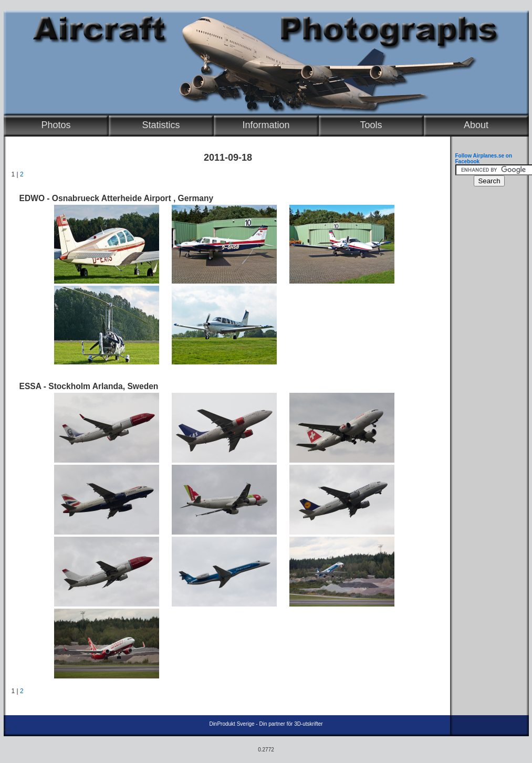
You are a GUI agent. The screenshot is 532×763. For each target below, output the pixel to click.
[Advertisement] (487, 350)
